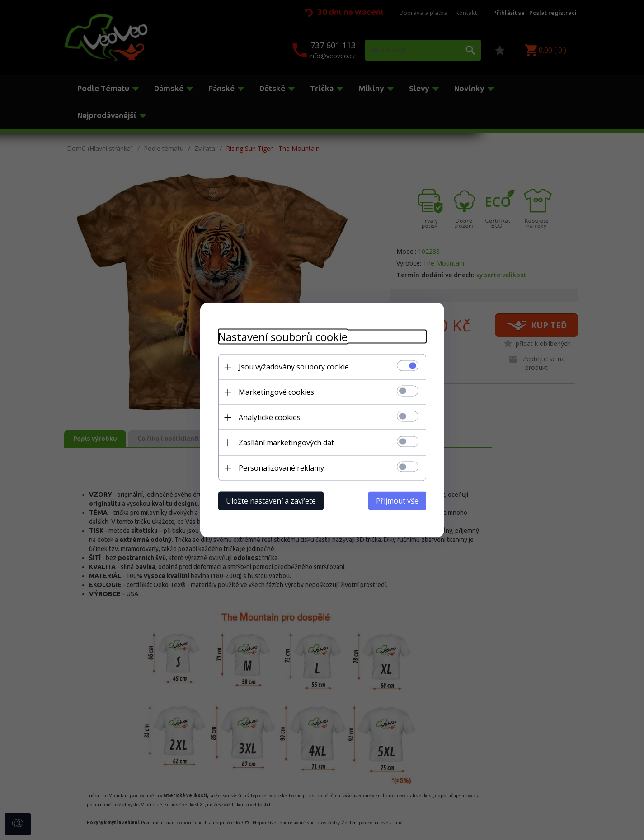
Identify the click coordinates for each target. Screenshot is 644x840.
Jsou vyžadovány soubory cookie (294, 367)
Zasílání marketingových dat (286, 443)
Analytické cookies (270, 417)
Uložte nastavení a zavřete (271, 501)
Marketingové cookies (276, 392)
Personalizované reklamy (281, 468)
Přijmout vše (397, 501)
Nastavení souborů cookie (283, 337)
